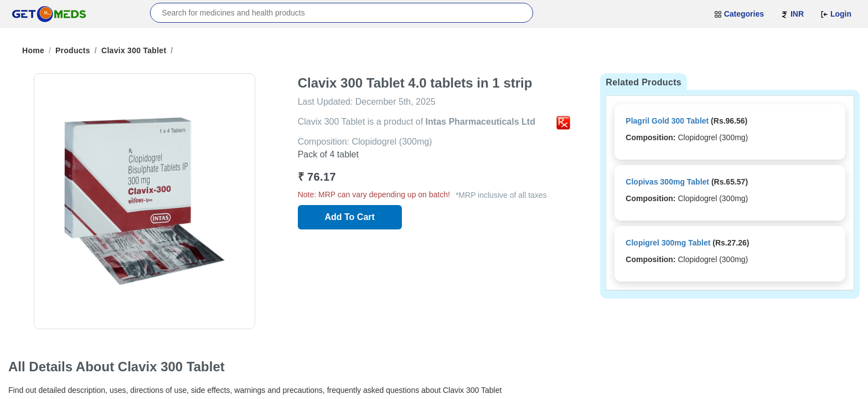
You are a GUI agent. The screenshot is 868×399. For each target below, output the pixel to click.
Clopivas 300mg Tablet (667, 182)
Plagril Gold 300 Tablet (667, 121)
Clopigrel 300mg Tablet (668, 243)
